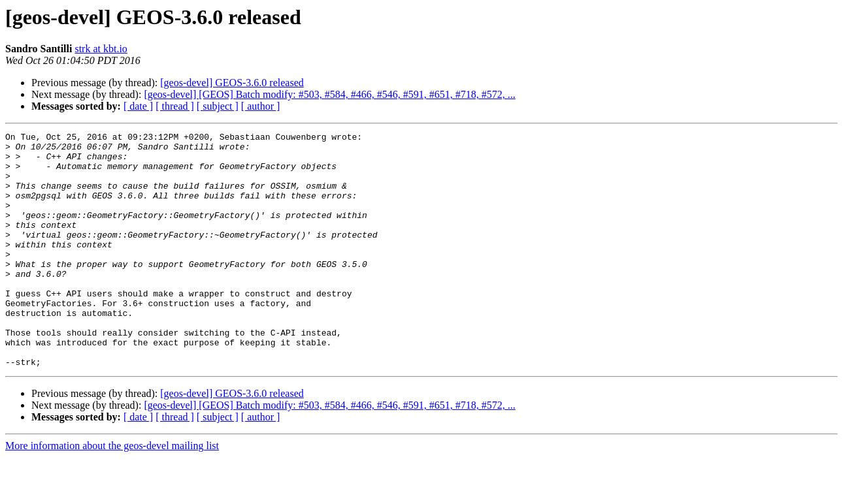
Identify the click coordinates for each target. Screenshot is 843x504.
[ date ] (138, 106)
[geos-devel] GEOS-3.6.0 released (232, 83)
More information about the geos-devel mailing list (112, 493)
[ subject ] (218, 106)
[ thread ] (175, 106)
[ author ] (261, 106)
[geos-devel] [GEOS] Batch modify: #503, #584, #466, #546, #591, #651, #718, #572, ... (329, 94)
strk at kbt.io (101, 49)
